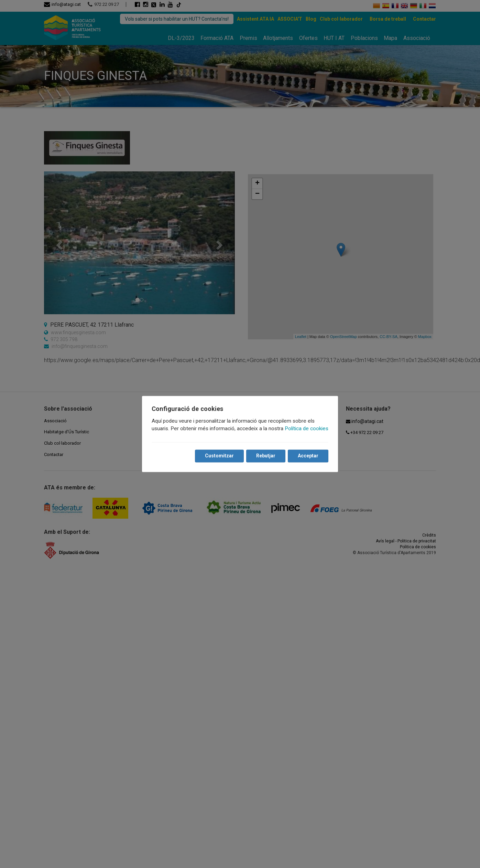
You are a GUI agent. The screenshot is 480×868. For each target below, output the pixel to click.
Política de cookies (307, 429)
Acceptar (308, 456)
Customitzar (219, 456)
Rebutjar (266, 456)
